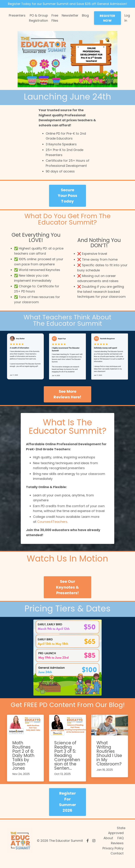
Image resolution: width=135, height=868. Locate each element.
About (108, 844)
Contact (117, 859)
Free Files (55, 23)
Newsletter (70, 20)
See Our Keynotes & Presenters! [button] (68, 593)
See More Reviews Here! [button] (67, 400)
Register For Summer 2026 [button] (68, 808)
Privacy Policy (113, 854)
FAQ (120, 844)
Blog (85, 20)
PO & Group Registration (38, 23)
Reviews (117, 849)
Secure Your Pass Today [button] (67, 201)
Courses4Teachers (52, 528)
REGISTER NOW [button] (107, 23)
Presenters (17, 20)
